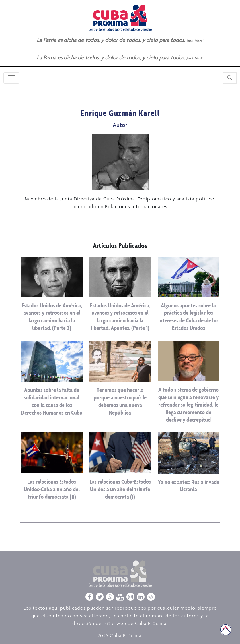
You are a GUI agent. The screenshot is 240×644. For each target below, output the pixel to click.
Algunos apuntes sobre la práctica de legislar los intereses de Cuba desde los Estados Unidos (188, 316)
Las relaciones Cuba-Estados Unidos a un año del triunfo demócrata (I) (120, 489)
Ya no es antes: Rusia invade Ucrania (188, 485)
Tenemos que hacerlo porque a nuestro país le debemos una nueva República (120, 401)
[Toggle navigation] (11, 78)
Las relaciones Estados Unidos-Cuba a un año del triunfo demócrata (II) (52, 489)
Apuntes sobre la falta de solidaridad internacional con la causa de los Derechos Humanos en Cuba (52, 401)
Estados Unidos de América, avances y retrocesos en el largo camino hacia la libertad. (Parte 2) (52, 316)
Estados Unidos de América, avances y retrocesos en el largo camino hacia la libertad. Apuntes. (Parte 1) (120, 316)
